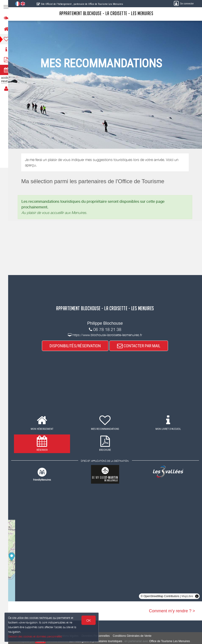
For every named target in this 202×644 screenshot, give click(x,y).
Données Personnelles (98, 636)
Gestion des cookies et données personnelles (35, 636)
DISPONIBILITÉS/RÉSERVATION (77, 346)
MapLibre (187, 596)
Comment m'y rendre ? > (172, 611)
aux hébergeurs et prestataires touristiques (98, 641)
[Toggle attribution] (197, 596)
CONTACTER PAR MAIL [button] (141, 346)
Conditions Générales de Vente (134, 636)
